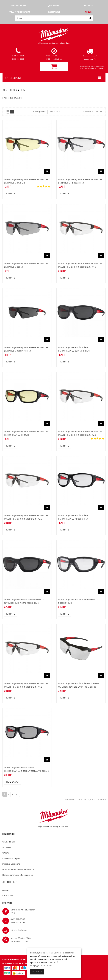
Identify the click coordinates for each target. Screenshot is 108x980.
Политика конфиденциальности (18, 869)
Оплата (89, 6)
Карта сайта (8, 895)
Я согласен (37, 972)
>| (17, 794)
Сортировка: (39, 112)
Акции (89, 12)
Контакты (54, 12)
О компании (18, 6)
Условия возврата (11, 864)
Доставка (54, 6)
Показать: (88, 112)
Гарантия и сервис (20, 12)
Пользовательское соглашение (18, 875)
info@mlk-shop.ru (19, 930)
